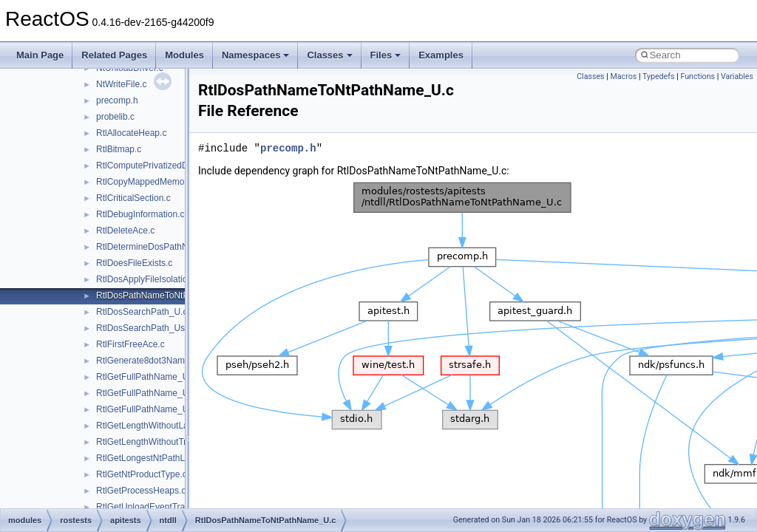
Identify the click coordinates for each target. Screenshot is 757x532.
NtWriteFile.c (121, 84)
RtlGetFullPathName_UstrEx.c (156, 409)
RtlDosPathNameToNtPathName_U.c (170, 296)
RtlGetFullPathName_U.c (146, 377)
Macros (624, 76)
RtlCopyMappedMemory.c (147, 182)
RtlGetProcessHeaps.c (141, 491)
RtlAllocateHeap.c (131, 133)
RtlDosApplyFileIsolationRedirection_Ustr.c (180, 279)
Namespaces (256, 55)
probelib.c (115, 117)
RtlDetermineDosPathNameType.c (164, 247)
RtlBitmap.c (119, 149)
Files (386, 55)
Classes (329, 55)
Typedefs (659, 76)
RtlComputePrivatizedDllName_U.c (165, 166)
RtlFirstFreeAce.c (130, 344)
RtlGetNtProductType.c (142, 474)
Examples (441, 55)
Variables (737, 76)
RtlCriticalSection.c (133, 198)
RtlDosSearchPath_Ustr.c (146, 328)
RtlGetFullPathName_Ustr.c (150, 393)
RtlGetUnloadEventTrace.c (149, 507)
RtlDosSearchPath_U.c (142, 312)
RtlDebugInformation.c (140, 214)
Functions (697, 76)
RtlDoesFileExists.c (134, 263)
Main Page (40, 55)
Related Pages (114, 55)
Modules (184, 55)
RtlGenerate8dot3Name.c (146, 361)
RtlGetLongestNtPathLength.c (155, 458)
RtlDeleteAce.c (125, 231)
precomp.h (117, 100)
